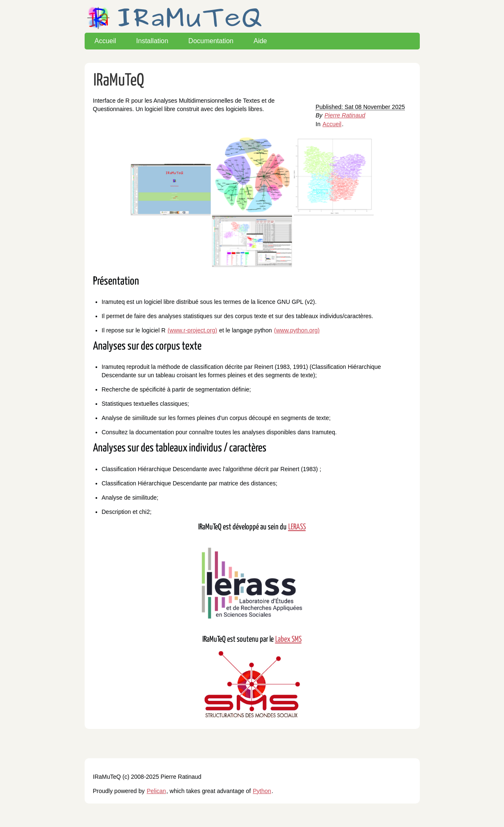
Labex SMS (288, 639)
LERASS (297, 527)
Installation (152, 41)
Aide (260, 41)
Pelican (156, 791)
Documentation (211, 41)
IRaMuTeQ (119, 81)
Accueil (106, 41)
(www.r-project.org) (192, 330)
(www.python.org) (297, 330)
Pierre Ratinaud (345, 115)
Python (262, 791)
